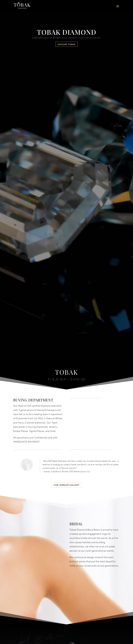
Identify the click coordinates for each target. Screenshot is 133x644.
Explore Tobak (67, 44)
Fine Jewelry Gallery (66, 485)
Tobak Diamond (67, 32)
